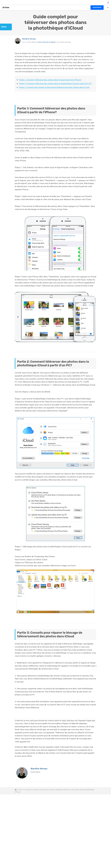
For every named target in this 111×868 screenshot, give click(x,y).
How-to (21, 790)
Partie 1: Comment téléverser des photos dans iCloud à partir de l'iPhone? (50, 80)
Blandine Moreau (29, 39)
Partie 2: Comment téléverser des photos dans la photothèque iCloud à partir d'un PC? (55, 83)
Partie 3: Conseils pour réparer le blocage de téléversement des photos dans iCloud (54, 87)
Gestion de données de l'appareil (47, 42)
